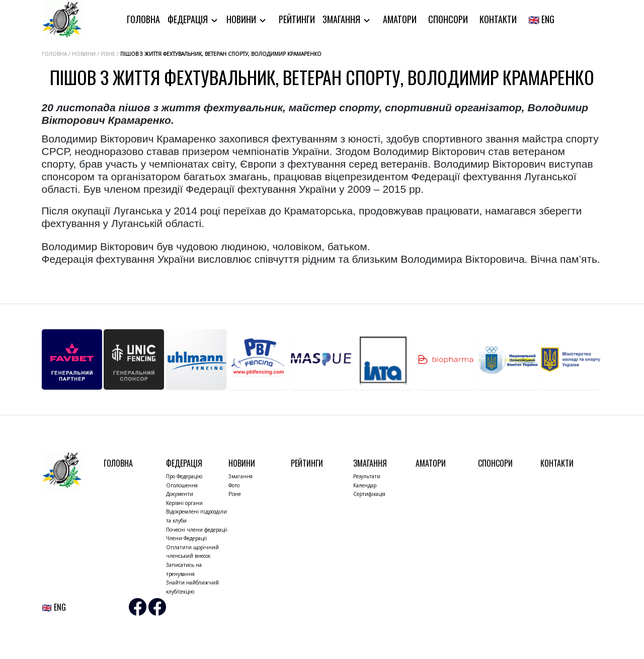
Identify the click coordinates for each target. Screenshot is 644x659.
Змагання (342, 19)
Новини (242, 19)
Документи (180, 494)
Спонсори (448, 19)
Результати (367, 476)
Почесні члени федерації (197, 530)
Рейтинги (297, 19)
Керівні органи (184, 503)
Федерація (189, 19)
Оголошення (182, 485)
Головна (143, 19)
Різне (235, 494)
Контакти (498, 19)
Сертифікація (369, 494)
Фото (234, 485)
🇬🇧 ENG (541, 19)
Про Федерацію (184, 476)
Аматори (400, 19)
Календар (365, 485)
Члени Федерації (186, 538)
